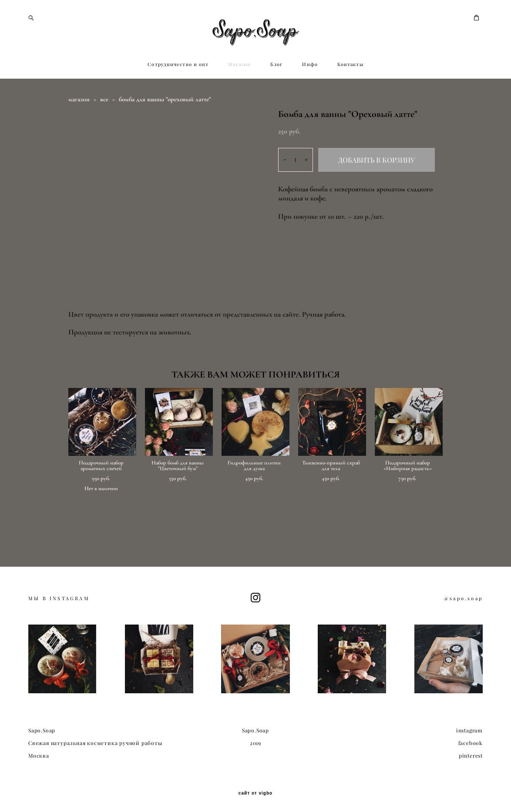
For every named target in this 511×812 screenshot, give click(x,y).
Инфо (310, 99)
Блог (276, 99)
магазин (79, 134)
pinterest (471, 754)
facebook (471, 741)
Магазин (239, 99)
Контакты (350, 99)
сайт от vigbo (255, 792)
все (104, 134)
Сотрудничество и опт (178, 99)
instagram (469, 729)
